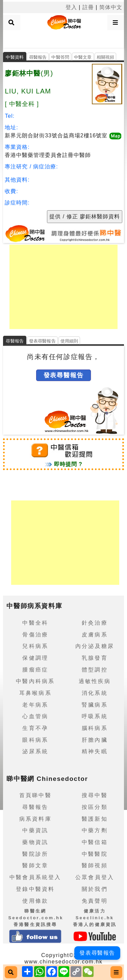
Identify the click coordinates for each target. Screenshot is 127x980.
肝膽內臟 (95, 740)
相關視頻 (106, 57)
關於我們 (95, 889)
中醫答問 (60, 57)
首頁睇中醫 (35, 795)
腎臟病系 (95, 705)
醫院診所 (35, 854)
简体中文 (111, 7)
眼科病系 (35, 740)
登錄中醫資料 (35, 889)
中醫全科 (35, 623)
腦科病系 (95, 728)
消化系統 (95, 693)
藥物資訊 (35, 842)
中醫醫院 (95, 854)
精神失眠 (95, 751)
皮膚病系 (95, 635)
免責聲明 (95, 901)
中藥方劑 (95, 830)
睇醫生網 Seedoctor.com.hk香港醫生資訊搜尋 (36, 918)
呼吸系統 (95, 716)
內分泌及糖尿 (95, 646)
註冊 (88, 7)
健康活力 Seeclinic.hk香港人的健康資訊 (95, 918)
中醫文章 (83, 57)
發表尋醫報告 (42, 341)
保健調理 (35, 658)
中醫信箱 (95, 842)
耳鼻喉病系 (35, 693)
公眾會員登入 (95, 877)
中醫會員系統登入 (35, 877)
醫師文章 (35, 865)
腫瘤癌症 (35, 670)
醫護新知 (95, 819)
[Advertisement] (63, 38)
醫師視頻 (95, 865)
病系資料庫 (35, 819)
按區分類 (95, 807)
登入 (71, 7)
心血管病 (35, 716)
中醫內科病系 (35, 681)
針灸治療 (95, 623)
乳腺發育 (95, 658)
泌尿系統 (35, 751)
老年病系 (35, 705)
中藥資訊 (35, 830)
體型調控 (95, 670)
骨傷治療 (35, 635)
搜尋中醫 (95, 795)
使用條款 (35, 901)
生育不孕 (35, 728)
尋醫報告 (38, 57)
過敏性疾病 (95, 681)
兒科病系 (35, 646)
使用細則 (69, 341)
